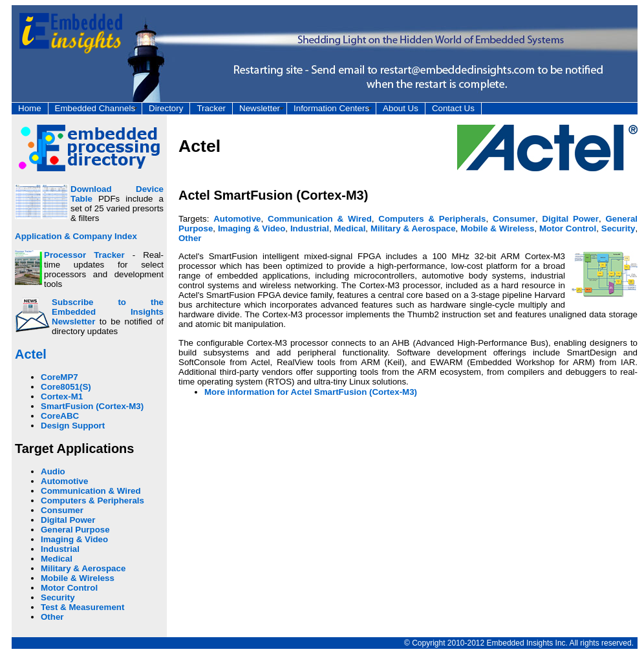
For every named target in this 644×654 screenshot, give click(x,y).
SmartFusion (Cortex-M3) (92, 406)
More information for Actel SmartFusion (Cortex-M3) (311, 392)
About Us (401, 108)
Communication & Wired (91, 491)
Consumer (62, 510)
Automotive (64, 481)
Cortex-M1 (62, 396)
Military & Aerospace (83, 568)
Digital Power (68, 520)
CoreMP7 (59, 377)
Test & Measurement (82, 607)
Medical (57, 559)
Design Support (73, 426)
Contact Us (453, 108)
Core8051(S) (66, 387)
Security (58, 597)
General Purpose (75, 530)
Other (52, 617)
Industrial (60, 549)
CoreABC (60, 416)
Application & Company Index (76, 236)
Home (30, 108)
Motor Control (69, 588)
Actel (31, 354)
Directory (166, 108)
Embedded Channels (95, 108)
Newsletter (260, 108)
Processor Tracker (84, 255)
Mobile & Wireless (78, 578)
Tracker (211, 108)
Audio (53, 471)
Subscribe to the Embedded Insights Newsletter (108, 312)
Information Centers (331, 108)
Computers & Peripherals (92, 501)
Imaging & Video (74, 539)
